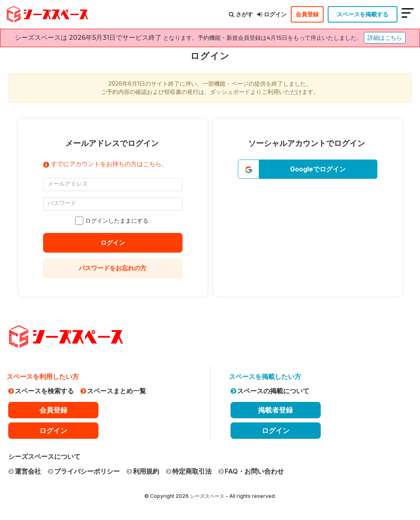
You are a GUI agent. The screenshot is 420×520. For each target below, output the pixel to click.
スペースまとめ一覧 (113, 391)
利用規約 (143, 471)
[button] (308, 169)
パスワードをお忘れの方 (113, 268)
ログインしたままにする (113, 221)
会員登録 (307, 14)
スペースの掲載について (270, 391)
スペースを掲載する (363, 14)
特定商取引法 (189, 471)
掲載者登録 (275, 410)
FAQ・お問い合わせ (251, 471)
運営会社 (25, 471)
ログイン (272, 14)
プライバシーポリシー (84, 471)
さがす (241, 14)
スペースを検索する (41, 391)
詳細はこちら (385, 38)
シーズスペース (207, 496)
